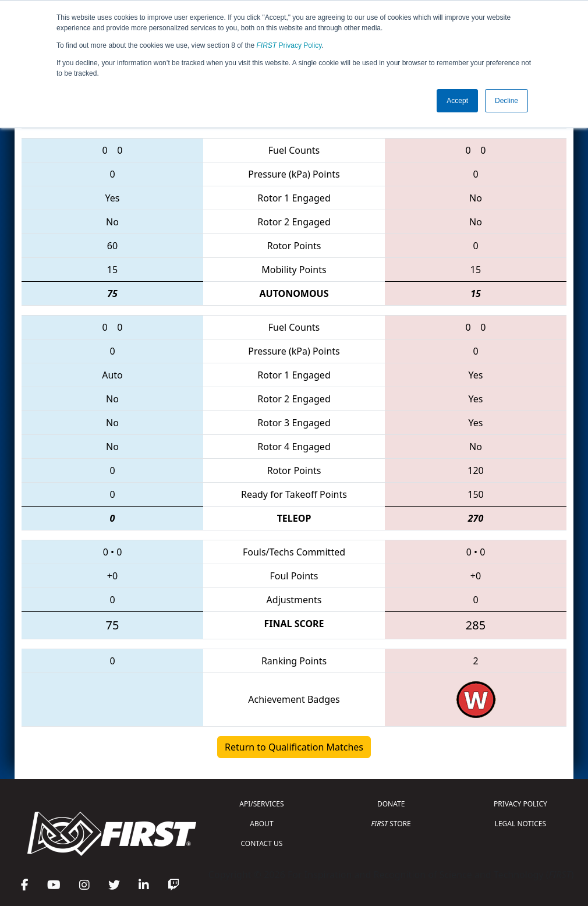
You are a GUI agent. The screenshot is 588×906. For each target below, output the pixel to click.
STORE (391, 824)
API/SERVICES (261, 804)
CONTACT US (262, 843)
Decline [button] (506, 101)
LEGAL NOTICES (521, 824)
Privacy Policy (289, 45)
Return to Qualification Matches (294, 747)
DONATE (391, 804)
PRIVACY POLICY (520, 804)
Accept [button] (457, 101)
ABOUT (261, 824)
